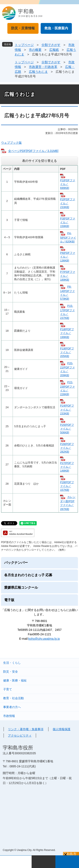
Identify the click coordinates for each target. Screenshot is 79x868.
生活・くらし (12, 663)
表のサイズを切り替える (39, 161)
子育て (8, 689)
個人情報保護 (62, 729)
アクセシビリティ (20, 736)
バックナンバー (16, 563)
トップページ (24, 45)
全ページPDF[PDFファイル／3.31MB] (33, 151)
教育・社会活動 (13, 698)
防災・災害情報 (23, 28)
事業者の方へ (12, 707)
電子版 (9, 600)
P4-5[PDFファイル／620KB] (68, 237)
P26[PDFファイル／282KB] (67, 448)
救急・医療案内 (56, 28)
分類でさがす (51, 45)
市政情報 (9, 716)
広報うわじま (38, 72)
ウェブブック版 (11, 143)
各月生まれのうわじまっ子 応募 (28, 575)
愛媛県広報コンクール (21, 587)
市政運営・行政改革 (43, 67)
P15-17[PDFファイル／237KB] (67, 312)
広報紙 (54, 50)
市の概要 (35, 50)
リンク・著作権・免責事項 (26, 729)
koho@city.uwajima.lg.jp (44, 639)
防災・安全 (11, 672)
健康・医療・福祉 (15, 680)
